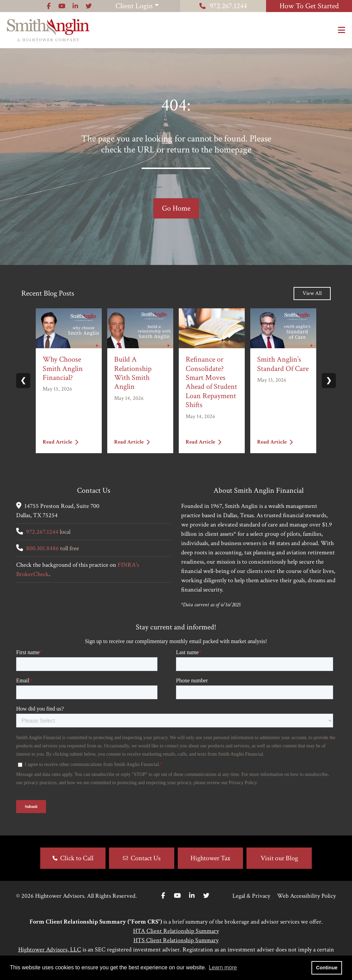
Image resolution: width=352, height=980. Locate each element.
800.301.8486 (42, 548)
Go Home (176, 208)
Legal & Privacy (251, 896)
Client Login (134, 6)
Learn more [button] (223, 967)
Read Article (60, 442)
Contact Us (146, 858)
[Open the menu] (342, 30)
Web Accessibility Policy (306, 896)
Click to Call (77, 858)
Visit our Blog (279, 858)
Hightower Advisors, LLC (50, 950)
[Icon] (49, 6)
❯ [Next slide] (329, 381)
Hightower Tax (210, 858)
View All (312, 293)
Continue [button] (327, 968)
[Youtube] (177, 896)
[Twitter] (206, 896)
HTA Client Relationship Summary (176, 931)
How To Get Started (309, 6)
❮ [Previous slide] (23, 381)
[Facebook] (163, 896)
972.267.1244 (223, 6)
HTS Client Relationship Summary (176, 940)
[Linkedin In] (192, 896)
